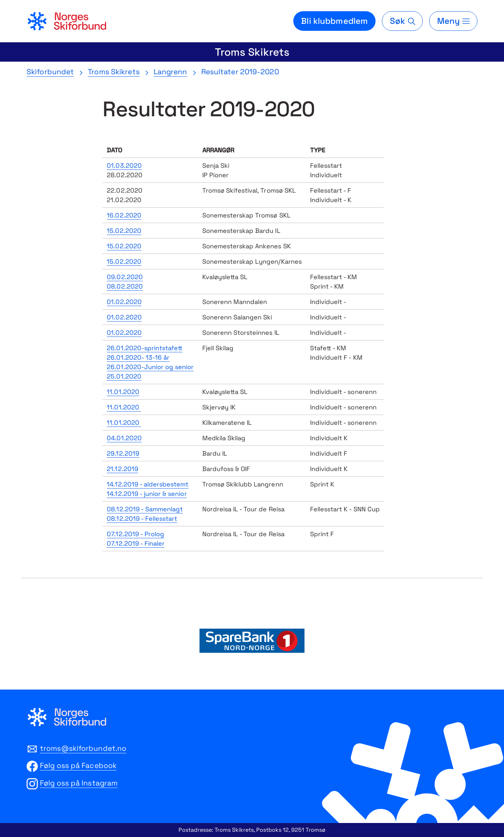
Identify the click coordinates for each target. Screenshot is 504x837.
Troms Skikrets (252, 52)
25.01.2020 (124, 376)
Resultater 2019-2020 (240, 72)
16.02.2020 (124, 215)
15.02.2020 (124, 231)
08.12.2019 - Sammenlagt (145, 509)
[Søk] (402, 21)
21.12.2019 (122, 469)
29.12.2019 (123, 453)
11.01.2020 (123, 392)
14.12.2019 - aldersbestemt (148, 484)
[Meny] (453, 21)
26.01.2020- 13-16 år (138, 357)
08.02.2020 (125, 286)
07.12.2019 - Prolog (135, 534)
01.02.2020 (124, 302)
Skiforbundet (50, 72)
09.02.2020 (125, 277)
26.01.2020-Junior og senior (150, 367)
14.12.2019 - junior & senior (147, 494)
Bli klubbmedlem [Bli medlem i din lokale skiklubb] (334, 21)
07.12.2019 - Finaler (136, 543)
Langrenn (170, 72)
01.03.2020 (124, 165)
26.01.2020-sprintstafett (145, 348)
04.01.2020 (124, 438)
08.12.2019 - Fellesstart (142, 518)
